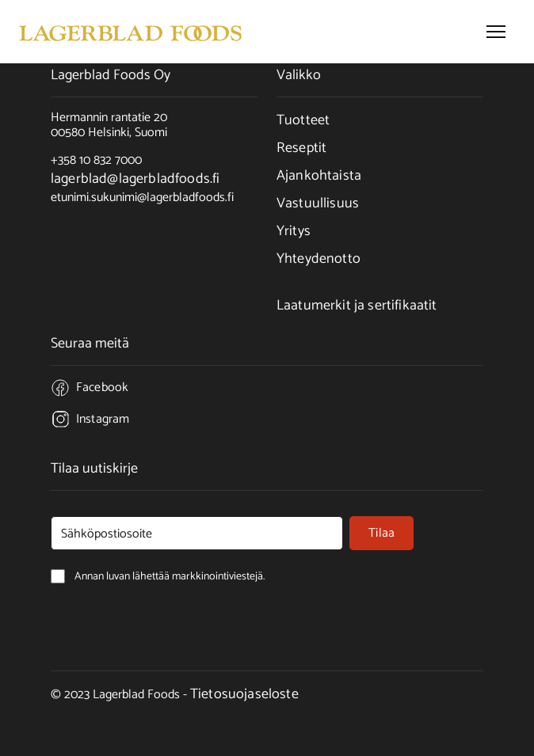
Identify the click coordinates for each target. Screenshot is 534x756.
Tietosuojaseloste (244, 694)
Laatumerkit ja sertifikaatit (357, 306)
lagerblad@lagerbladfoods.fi (135, 179)
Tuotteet (303, 120)
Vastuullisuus (318, 203)
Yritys (294, 231)
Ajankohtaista (319, 176)
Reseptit (301, 148)
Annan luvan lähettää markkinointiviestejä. (118, 611)
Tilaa (381, 533)
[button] (496, 32)
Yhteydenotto (318, 259)
